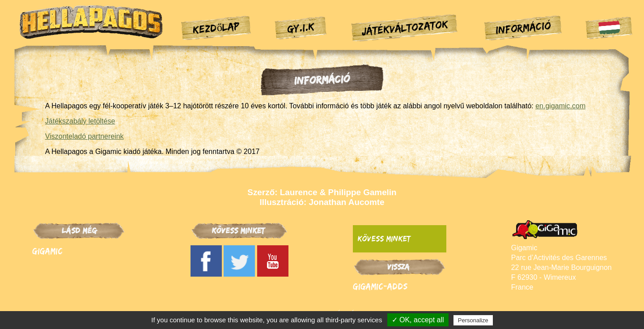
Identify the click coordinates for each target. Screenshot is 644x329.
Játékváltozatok (405, 27)
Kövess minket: (385, 239)
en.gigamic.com (560, 106)
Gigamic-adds (380, 286)
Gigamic (47, 251)
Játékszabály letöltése (80, 121)
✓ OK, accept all (418, 320)
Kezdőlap (216, 27)
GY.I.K (301, 27)
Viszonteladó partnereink (85, 136)
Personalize (473, 320)
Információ (523, 28)
